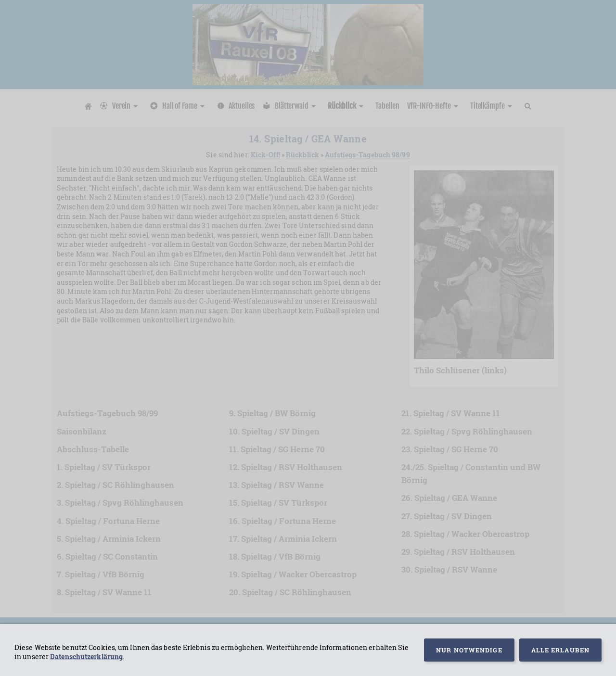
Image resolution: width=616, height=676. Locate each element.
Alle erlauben (560, 650)
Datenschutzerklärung (86, 657)
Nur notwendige (469, 650)
